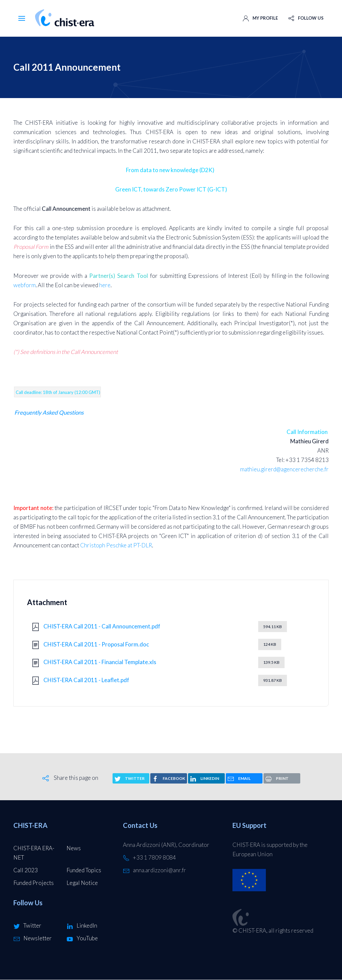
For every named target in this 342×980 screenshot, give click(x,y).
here (105, 285)
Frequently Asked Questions (49, 412)
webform (25, 285)
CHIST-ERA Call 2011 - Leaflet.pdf (86, 680)
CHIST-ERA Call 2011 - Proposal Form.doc (96, 644)
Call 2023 (26, 870)
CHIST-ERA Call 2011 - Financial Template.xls (100, 662)
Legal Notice (82, 883)
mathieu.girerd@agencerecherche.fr (284, 469)
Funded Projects (34, 883)
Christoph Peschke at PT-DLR (116, 545)
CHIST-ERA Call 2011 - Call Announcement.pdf (102, 626)
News (74, 848)
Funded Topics (84, 870)
